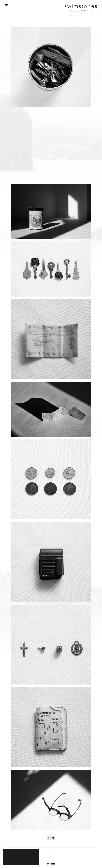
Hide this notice (21, 861)
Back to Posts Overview (51, 845)
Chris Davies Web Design (65, 861)
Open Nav (6, 5)
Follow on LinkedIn (54, 864)
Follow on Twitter (50, 864)
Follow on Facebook (48, 864)
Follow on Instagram (52, 864)
